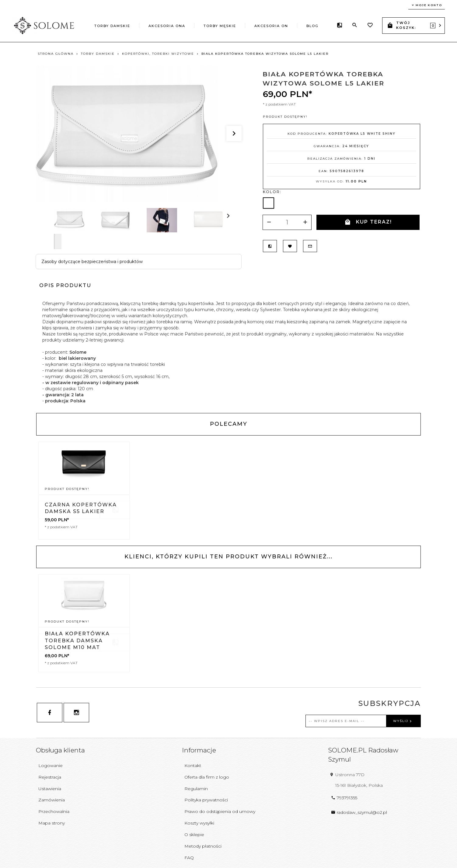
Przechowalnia (54, 811)
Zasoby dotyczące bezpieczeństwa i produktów (92, 262)
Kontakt (193, 766)
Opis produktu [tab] (65, 285)
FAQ (189, 858)
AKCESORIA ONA (167, 26)
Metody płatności (203, 846)
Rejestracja (50, 777)
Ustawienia (50, 789)
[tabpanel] (228, 352)
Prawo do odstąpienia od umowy (220, 811)
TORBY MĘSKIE (220, 26)
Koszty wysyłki (199, 823)
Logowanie (51, 766)
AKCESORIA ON (271, 26)
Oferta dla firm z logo (207, 777)
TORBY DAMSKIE (112, 26)
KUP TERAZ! (368, 222)
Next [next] (58, 241)
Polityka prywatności (206, 800)
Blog (312, 26)
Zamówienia (52, 800)
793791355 (344, 798)
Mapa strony (52, 823)
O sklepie (194, 835)
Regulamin (196, 789)
